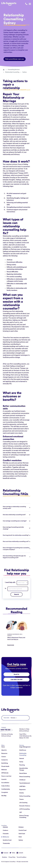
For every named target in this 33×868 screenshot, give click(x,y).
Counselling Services (14, 70)
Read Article (11, 645)
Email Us (16, 674)
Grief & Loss (23, 750)
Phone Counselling (25, 777)
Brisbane (21, 827)
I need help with (10, 582)
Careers (4, 757)
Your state (6, 718)
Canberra (5, 830)
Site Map (4, 796)
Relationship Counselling (12, 72)
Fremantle (6, 834)
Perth (20, 837)
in (5, 588)
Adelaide (5, 827)
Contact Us (5, 760)
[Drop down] (27, 583)
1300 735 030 (5, 730)
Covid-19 (4, 779)
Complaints (5, 792)
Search (16, 594)
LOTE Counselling (24, 809)
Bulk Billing (5, 763)
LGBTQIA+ (22, 786)
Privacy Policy (12, 857)
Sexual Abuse (23, 773)
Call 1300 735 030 (16, 680)
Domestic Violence (25, 806)
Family (21, 762)
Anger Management (25, 747)
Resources (4, 753)
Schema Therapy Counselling (24, 817)
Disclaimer (5, 857)
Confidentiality (6, 789)
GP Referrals (5, 773)
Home (3, 747)
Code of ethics (5, 786)
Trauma (21, 799)
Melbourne (6, 837)
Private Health (5, 766)
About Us (4, 750)
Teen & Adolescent (25, 783)
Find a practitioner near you (15, 59)
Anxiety (22, 793)
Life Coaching (23, 803)
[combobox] (22, 583)
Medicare (4, 770)
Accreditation (5, 783)
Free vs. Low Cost (6, 776)
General (22, 759)
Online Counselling (25, 796)
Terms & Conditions (22, 857)
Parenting (22, 765)
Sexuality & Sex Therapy (24, 769)
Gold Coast (22, 834)
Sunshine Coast (7, 840)
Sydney (25, 72)
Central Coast (23, 830)
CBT (21, 812)
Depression (22, 790)
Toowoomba (6, 843)
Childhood (22, 780)
